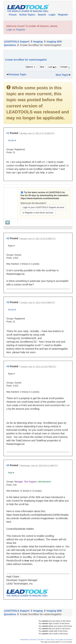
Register (63, 15)
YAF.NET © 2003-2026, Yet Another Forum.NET (55, 640)
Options (31, 67)
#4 (8, 366)
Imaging (38, 42)
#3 (8, 302)
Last (52, 67)
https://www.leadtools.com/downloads (40, 198)
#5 (8, 465)
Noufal (11, 140)
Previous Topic (17, 74)
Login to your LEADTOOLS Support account (43, 207)
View (42, 67)
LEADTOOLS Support (17, 42)
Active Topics (27, 15)
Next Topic (62, 75)
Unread (65, 67)
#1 (8, 133)
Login (52, 15)
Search (42, 15)
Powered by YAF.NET (28, 640)
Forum (13, 15)
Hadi (10, 473)
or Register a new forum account (38, 213)
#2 (8, 238)
